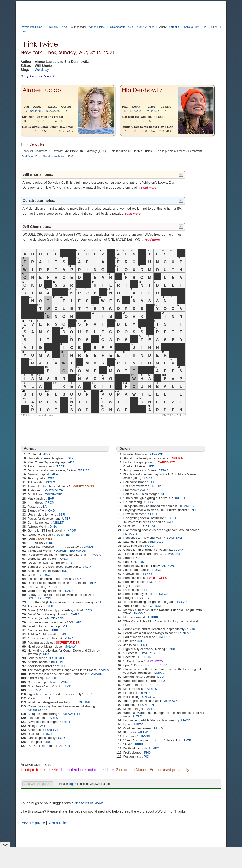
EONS (146, 736)
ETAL (150, 590)
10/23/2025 (52, 111)
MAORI (186, 720)
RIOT (49, 734)
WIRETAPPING (84, 486)
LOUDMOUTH (53, 490)
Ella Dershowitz (116, 27)
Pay (24, 31)
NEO (156, 748)
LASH (150, 709)
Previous (53, 27)
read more (149, 187)
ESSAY (182, 602)
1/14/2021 (136, 111)
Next (64, 27)
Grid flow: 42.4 (31, 157)
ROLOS (163, 594)
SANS (69, 591)
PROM (50, 502)
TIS (70, 563)
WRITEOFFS (158, 578)
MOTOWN (171, 701)
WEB (49, 543)
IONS (157, 570)
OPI (151, 482)
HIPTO (139, 724)
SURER (153, 617)
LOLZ (70, 458)
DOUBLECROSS (39, 598)
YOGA (96, 555)
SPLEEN (148, 705)
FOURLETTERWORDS (70, 551)
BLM (93, 583)
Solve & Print (192, 27)
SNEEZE (53, 730)
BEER (139, 744)
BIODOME (58, 662)
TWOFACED (54, 494)
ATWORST (173, 554)
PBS (126, 625)
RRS (89, 610)
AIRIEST (153, 689)
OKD (52, 510)
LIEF (151, 466)
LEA (44, 506)
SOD (61, 738)
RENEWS (157, 542)
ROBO (149, 546)
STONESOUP (37, 710)
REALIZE (146, 693)
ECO (161, 677)
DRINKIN (177, 458)
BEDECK (145, 657)
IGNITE (138, 586)
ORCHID (164, 637)
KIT (48, 698)
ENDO (172, 649)
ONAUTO (149, 697)
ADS (71, 462)
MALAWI (71, 646)
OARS (75, 614)
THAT (152, 526)
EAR (51, 498)
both (130, 27)
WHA (65, 682)
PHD (147, 752)
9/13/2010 (37, 111)
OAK (88, 567)
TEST (60, 466)
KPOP (72, 531)
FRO (51, 478)
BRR (192, 629)
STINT (143, 645)
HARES (53, 718)
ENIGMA (139, 613)
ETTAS (163, 470)
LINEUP (155, 486)
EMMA (159, 673)
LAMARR (96, 674)
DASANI (89, 547)
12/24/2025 (152, 111)
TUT (164, 681)
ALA (39, 690)
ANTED (144, 598)
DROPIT (179, 498)
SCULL (153, 514)
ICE (65, 626)
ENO (193, 510)
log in (72, 784)
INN (65, 571)
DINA (53, 527)
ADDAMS (169, 566)
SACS (170, 522)
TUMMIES (186, 506)
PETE (99, 602)
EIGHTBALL (84, 702)
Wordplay (42, 70)
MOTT (61, 666)
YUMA (69, 638)
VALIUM (155, 606)
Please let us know (88, 803)
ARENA (144, 732)
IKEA (89, 694)
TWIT (42, 726)
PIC (146, 756)
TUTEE (172, 518)
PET (138, 558)
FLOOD (147, 574)
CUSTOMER (56, 658)
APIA (55, 474)
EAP (68, 686)
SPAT (80, 579)
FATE (187, 740)
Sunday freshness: (55, 157)
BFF (55, 630)
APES (105, 670)
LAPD (148, 478)
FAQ (216, 27)
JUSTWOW (155, 661)
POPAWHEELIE (73, 714)
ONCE (49, 742)
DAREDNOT (166, 462)
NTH (67, 722)
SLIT (50, 606)
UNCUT (50, 482)
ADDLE (48, 454)
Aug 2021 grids (146, 27)
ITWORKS (148, 653)
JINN (63, 634)
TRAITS (84, 470)
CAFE (141, 641)
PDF (207, 27)
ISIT (56, 587)
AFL (164, 494)
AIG (79, 622)
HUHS (158, 728)
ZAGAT (145, 490)
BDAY (180, 550)
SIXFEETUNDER (68, 642)
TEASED (57, 618)
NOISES (155, 582)
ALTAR (137, 716)
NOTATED (63, 535)
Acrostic (174, 27)
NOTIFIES (45, 539)
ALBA (163, 665)
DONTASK (176, 538)
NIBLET (58, 523)
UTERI (67, 519)
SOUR (149, 502)
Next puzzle (57, 823)
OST (143, 562)
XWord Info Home (32, 27)
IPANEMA (185, 633)
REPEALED (149, 685)
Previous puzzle (33, 823)
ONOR (65, 559)
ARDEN (65, 746)
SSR (62, 514)
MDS (47, 654)
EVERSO (44, 575)
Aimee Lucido (97, 27)
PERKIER (130, 534)
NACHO (52, 678)
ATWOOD (157, 454)
